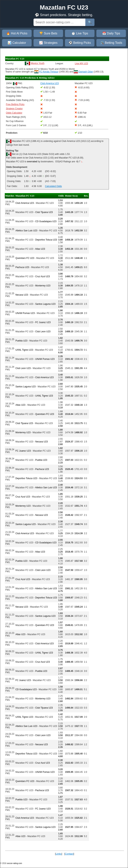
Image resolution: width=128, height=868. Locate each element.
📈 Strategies (48, 43)
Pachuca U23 (22, 267)
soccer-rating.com (14, 863)
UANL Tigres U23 (24, 350)
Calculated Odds (53, 186)
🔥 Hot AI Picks (17, 33)
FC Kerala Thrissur (49, 72)
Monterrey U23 (43, 286)
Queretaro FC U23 (25, 258)
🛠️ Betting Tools (111, 43)
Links (58, 854)
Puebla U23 (21, 341)
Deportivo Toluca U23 (46, 240)
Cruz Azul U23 (43, 276)
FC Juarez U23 (43, 322)
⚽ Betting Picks (80, 43)
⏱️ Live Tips (80, 33)
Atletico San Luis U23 (26, 231)
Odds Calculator (14, 113)
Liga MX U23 (81, 63)
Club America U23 (25, 203)
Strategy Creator (14, 109)
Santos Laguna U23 (45, 304)
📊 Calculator (17, 43)
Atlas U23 (40, 249)
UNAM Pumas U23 (25, 313)
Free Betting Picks (15, 104)
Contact (69, 854)
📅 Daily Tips (111, 33)
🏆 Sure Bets (48, 33)
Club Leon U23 (43, 332)
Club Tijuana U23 (44, 212)
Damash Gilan (86, 72)
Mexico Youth (38, 63)
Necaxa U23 (22, 295)
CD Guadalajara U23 (46, 221)
